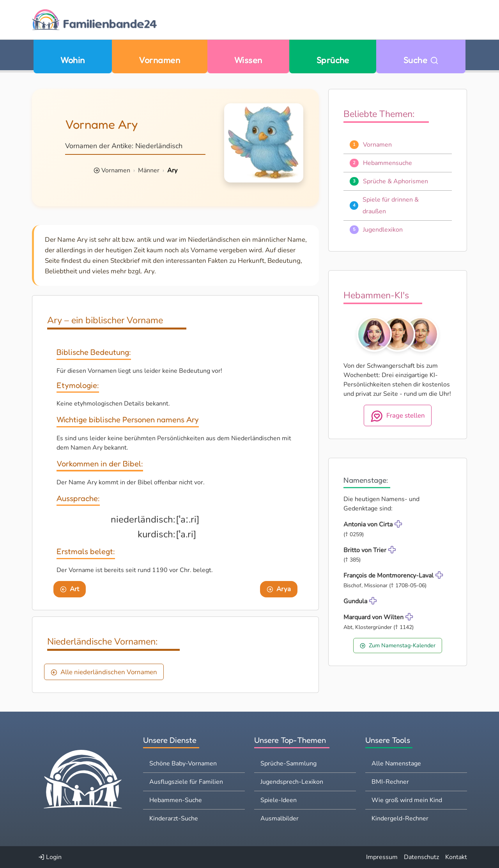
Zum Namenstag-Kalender (397, 645)
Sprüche (333, 60)
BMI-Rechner (390, 782)
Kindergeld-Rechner (400, 818)
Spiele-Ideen (279, 800)
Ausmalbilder (280, 818)
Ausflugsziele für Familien (186, 782)
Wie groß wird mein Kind (407, 800)
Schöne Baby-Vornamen (183, 763)
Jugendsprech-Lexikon (292, 782)
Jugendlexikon (383, 230)
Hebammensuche (388, 163)
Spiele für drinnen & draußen (391, 205)
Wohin (73, 60)
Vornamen (159, 60)
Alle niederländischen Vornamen (104, 672)
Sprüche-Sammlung (288, 763)
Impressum (382, 857)
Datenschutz (421, 857)
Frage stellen (398, 416)
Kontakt (456, 857)
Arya (279, 589)
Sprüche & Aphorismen (395, 181)
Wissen (248, 60)
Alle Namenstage (396, 763)
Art (70, 589)
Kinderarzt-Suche (174, 818)
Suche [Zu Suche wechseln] (421, 60)
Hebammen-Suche (176, 800)
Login (50, 857)
